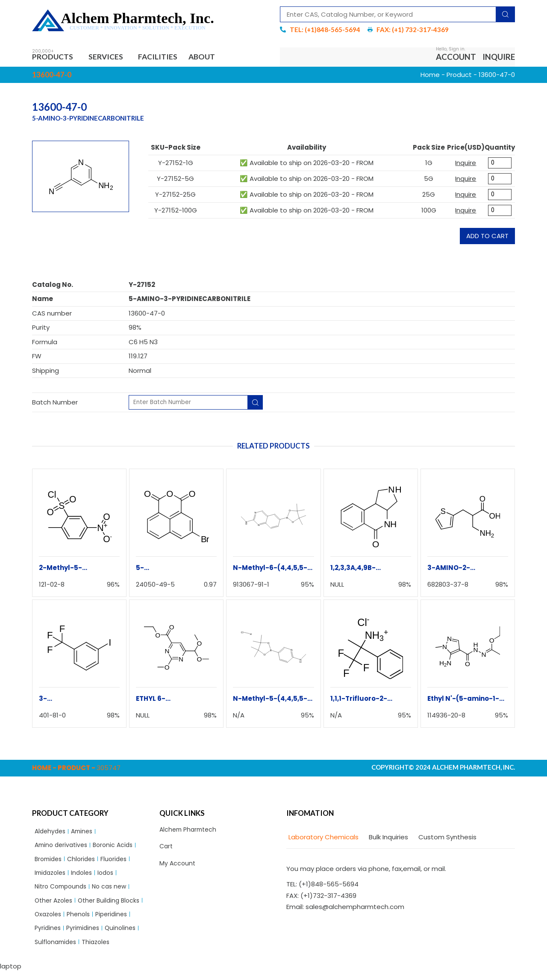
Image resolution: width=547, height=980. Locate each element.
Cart (167, 849)
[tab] (322, 839)
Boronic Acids (118, 848)
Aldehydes (51, 833)
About (213, 58)
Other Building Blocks (114, 906)
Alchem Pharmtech (190, 831)
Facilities (166, 58)
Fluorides (119, 862)
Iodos (111, 877)
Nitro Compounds (63, 892)
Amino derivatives (63, 848)
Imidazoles (52, 877)
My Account (178, 866)
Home (430, 76)
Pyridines (49, 935)
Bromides (50, 862)
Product (459, 76)
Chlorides (85, 862)
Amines (85, 833)
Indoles (86, 877)
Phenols (82, 921)
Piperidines (117, 921)
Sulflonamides (57, 950)
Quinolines (125, 935)
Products (56, 58)
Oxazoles (49, 921)
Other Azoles (55, 906)
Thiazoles (100, 950)
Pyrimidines (86, 935)
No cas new (115, 892)
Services (112, 58)
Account (456, 58)
